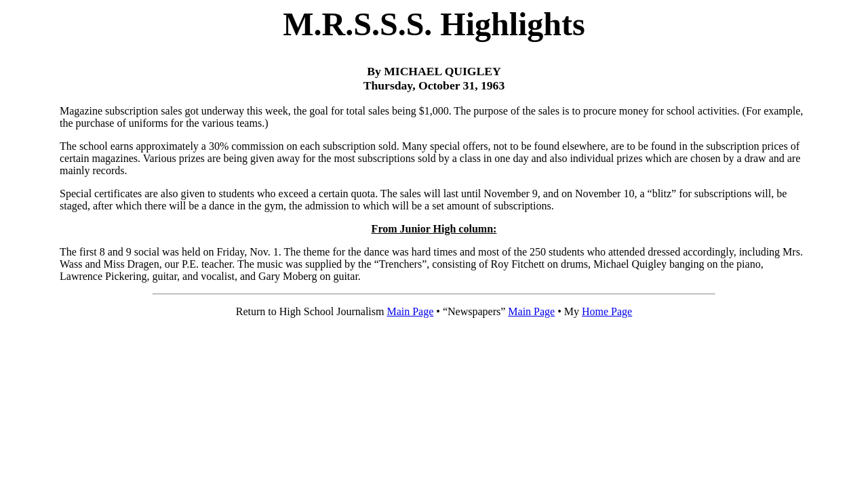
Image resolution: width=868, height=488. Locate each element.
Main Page (410, 311)
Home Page (607, 311)
